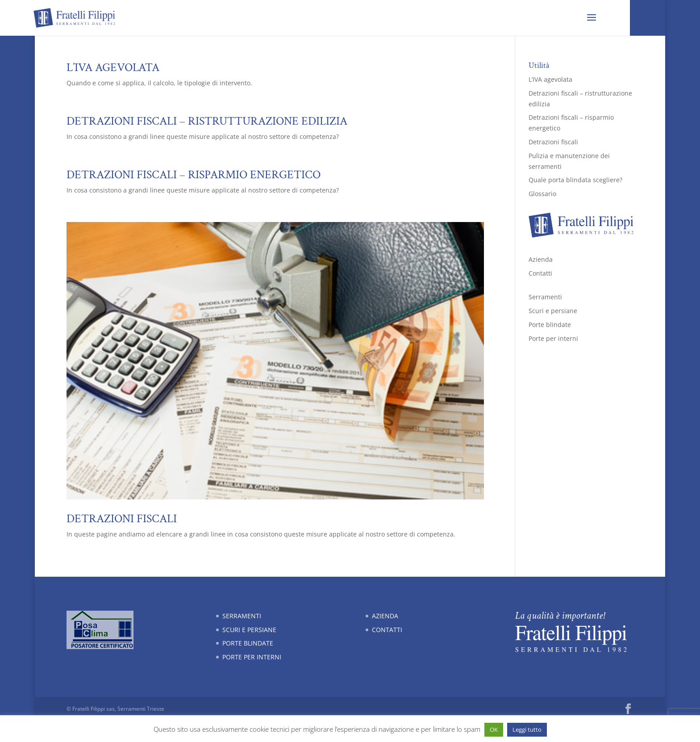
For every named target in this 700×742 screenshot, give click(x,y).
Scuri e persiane (553, 311)
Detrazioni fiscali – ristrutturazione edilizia (207, 121)
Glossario (542, 194)
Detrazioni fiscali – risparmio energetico (194, 175)
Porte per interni (553, 338)
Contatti (540, 273)
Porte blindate (550, 325)
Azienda (541, 259)
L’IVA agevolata (113, 67)
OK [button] (494, 729)
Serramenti (545, 297)
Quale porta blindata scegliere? (575, 180)
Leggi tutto (527, 729)
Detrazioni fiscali (122, 519)
